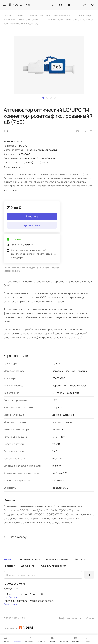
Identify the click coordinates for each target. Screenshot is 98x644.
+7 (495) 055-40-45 (15, 584)
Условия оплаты (30, 559)
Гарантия (9, 566)
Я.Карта (13, 597)
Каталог (9, 559)
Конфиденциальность (70, 618)
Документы (28, 566)
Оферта (90, 618)
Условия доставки (57, 559)
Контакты (80, 559)
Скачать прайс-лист (54, 566)
